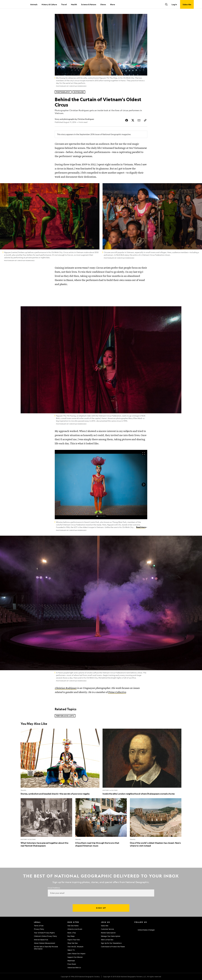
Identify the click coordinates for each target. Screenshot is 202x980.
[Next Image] (144, 485)
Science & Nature (89, 4)
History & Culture (49, 4)
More (113, 4)
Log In (174, 4)
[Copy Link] (145, 120)
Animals (34, 4)
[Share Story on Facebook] (127, 120)
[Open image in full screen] (144, 453)
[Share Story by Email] (139, 120)
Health (74, 4)
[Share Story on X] (133, 120)
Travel (64, 4)
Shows (103, 4)
